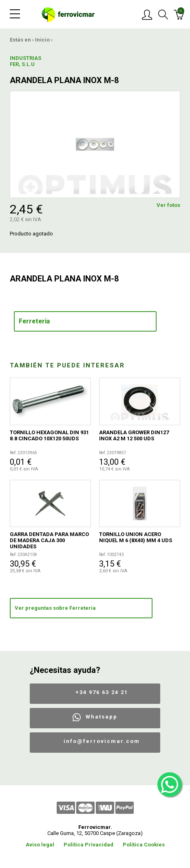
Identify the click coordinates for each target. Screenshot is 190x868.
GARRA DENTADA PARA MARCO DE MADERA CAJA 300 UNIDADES (49, 540)
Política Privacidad (88, 845)
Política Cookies (144, 845)
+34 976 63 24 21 (102, 692)
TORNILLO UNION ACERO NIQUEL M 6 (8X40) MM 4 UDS (136, 537)
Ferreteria (34, 321)
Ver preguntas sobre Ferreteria (55, 608)
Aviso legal (40, 845)
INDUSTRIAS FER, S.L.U (25, 61)
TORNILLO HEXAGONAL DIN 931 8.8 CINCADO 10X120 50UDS (49, 435)
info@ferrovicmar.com (102, 741)
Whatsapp (102, 717)
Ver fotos (168, 205)
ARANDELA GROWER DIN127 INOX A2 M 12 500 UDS (134, 435)
